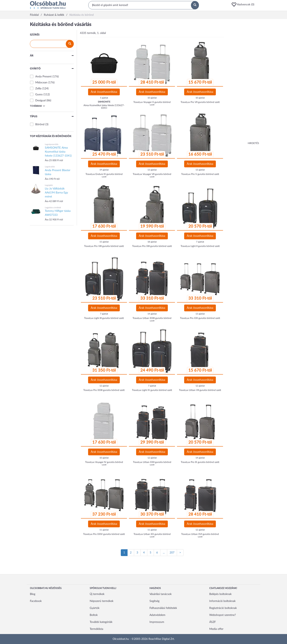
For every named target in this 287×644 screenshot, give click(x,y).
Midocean (41, 83)
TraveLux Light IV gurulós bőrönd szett (152, 390)
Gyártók (95, 608)
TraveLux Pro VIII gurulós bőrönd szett (104, 246)
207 (172, 553)
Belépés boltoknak (220, 594)
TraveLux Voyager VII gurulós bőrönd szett (152, 175)
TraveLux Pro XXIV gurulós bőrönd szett (104, 534)
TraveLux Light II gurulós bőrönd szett (200, 246)
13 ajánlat (152, 170)
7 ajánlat (200, 242)
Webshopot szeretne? (223, 615)
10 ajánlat (152, 98)
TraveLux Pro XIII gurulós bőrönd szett (152, 246)
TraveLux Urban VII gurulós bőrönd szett (200, 390)
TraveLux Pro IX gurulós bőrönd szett (200, 462)
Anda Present (43, 77)
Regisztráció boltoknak (223, 608)
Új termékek (97, 594)
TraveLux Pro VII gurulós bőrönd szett (200, 102)
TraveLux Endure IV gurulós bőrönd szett (104, 175)
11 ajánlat (104, 530)
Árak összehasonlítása (104, 92)
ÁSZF (213, 622)
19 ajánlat (104, 170)
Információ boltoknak (222, 601)
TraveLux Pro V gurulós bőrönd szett (200, 174)
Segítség (154, 601)
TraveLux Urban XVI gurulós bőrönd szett (200, 535)
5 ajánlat (104, 98)
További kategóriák (101, 622)
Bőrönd (40, 124)
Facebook (36, 601)
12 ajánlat (104, 386)
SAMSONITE (104, 102)
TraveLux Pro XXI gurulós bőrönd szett (200, 318)
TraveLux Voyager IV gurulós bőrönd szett (104, 463)
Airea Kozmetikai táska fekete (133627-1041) (104, 107)
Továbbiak (37, 106)
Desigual (40, 101)
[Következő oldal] (180, 553)
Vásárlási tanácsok (161, 594)
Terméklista (96, 629)
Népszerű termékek (102, 601)
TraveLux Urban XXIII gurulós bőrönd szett (152, 319)
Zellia (38, 89)
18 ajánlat (152, 242)
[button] (244, 5)
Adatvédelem (157, 615)
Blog (33, 594)
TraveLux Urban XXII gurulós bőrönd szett (152, 463)
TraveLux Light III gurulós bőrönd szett (104, 318)
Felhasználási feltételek (163, 608)
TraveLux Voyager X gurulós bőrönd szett (152, 103)
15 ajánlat (104, 242)
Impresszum (157, 622)
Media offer (216, 629)
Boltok (94, 615)
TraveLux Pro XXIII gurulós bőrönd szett (104, 390)
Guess (39, 95)
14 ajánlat (152, 314)
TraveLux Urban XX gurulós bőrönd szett (152, 535)
